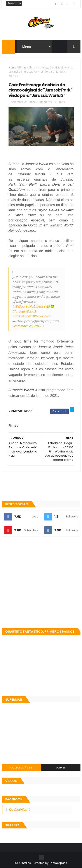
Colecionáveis (21, 768)
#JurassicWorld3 (24, 311)
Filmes (22, 67)
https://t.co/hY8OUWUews (31, 316)
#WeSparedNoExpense (29, 306)
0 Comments (44, 102)
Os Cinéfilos (18, 810)
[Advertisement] (41, 583)
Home (12, 67)
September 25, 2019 (27, 326)
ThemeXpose (58, 863)
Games (61, 768)
